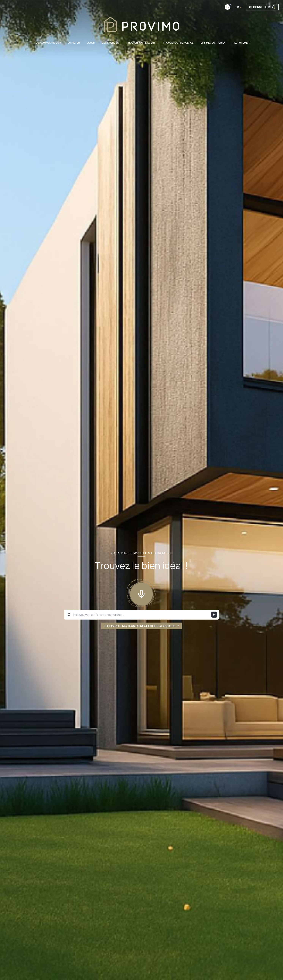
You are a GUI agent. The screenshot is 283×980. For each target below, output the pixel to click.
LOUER (91, 43)
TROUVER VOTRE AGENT (141, 43)
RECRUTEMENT (242, 43)
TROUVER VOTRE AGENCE (178, 43)
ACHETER (74, 43)
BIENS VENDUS (110, 43)
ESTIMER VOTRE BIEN (213, 43)
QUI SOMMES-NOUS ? (48, 43)
